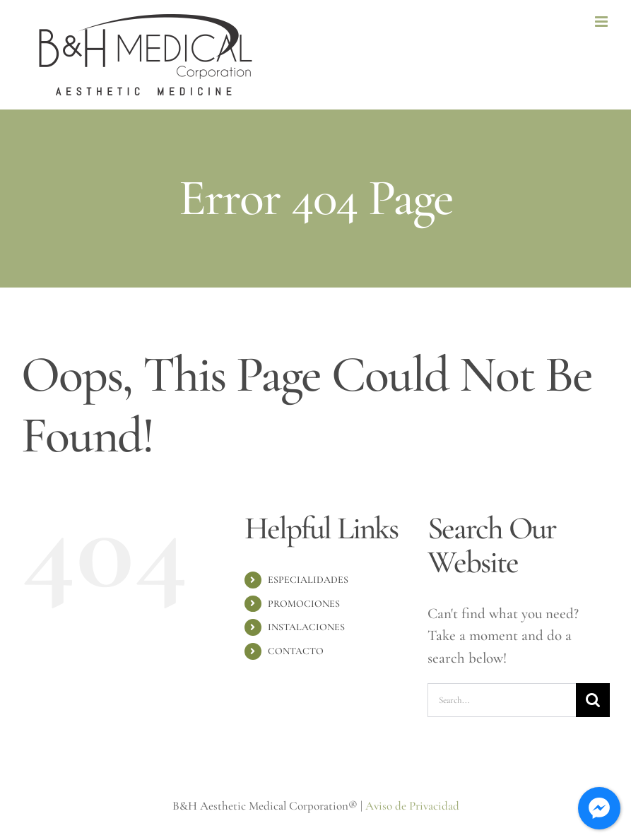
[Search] (593, 700)
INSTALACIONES (306, 627)
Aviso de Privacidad (412, 806)
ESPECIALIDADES (308, 580)
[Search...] (502, 700)
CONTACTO (296, 651)
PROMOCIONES (304, 604)
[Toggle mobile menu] (602, 22)
